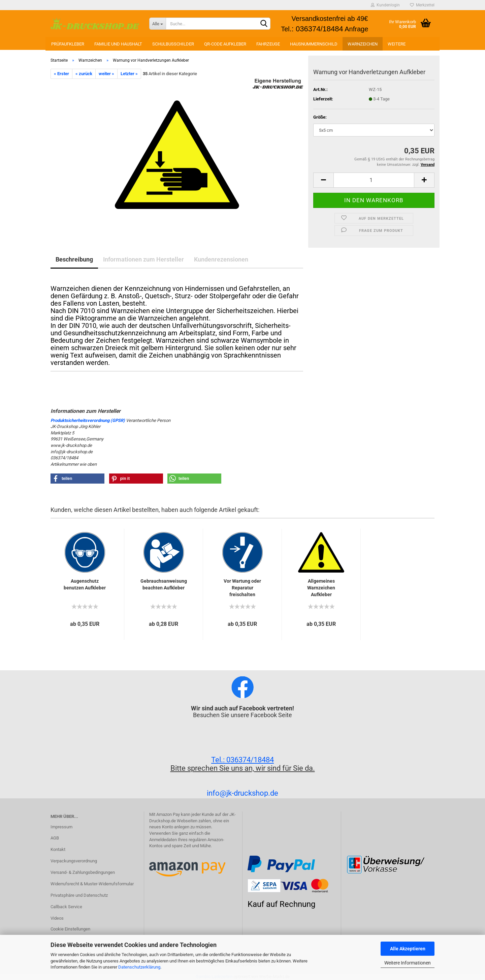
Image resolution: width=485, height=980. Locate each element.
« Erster (61, 74)
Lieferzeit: (323, 99)
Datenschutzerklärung (139, 967)
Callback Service (66, 907)
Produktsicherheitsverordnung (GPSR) (88, 420)
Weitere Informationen (408, 963)
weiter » (106, 74)
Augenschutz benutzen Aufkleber (85, 584)
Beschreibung (74, 259)
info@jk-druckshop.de (243, 793)
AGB (55, 838)
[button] (77, 479)
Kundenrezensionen (221, 259)
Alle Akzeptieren (408, 949)
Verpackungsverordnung (74, 861)
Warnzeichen (363, 44)
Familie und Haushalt (118, 44)
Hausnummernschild (314, 44)
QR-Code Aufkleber (225, 44)
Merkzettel (422, 5)
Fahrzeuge (268, 44)
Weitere (397, 44)
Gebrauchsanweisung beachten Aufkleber (164, 584)
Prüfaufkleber (68, 44)
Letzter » (129, 74)
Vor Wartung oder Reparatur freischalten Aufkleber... (242, 588)
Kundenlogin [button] (385, 5)
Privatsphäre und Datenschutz (79, 895)
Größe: (320, 117)
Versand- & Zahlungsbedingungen (83, 872)
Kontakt (58, 849)
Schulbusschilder (173, 44)
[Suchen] (264, 24)
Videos (57, 918)
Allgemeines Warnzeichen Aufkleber (321, 588)
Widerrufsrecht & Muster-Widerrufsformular (92, 884)
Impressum (61, 827)
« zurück (84, 74)
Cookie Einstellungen (70, 929)
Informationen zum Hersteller (143, 259)
